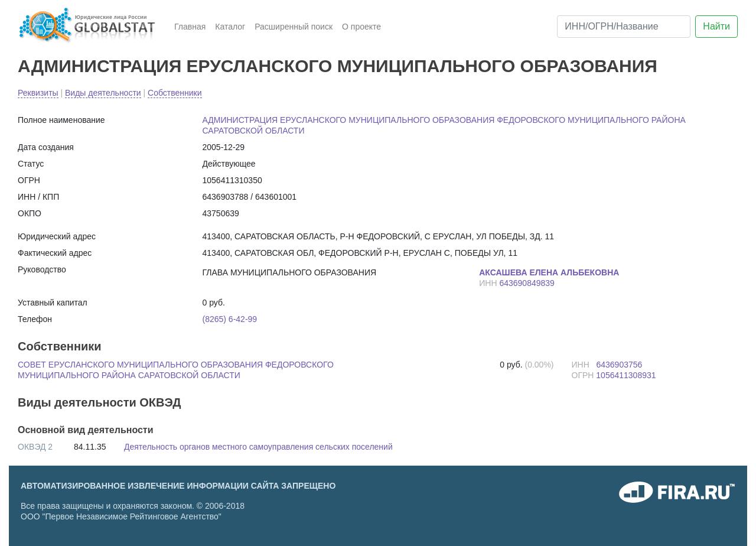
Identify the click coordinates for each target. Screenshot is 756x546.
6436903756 (619, 365)
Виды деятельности (103, 93)
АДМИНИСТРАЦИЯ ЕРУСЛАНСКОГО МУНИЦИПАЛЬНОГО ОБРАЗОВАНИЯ (338, 66)
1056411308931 (626, 375)
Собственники (175, 93)
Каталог (230, 27)
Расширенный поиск (294, 27)
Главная (190, 27)
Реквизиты (38, 93)
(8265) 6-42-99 (230, 319)
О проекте (361, 27)
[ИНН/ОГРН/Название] (624, 27)
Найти (716, 26)
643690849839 (527, 283)
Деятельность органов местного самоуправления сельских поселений (258, 447)
